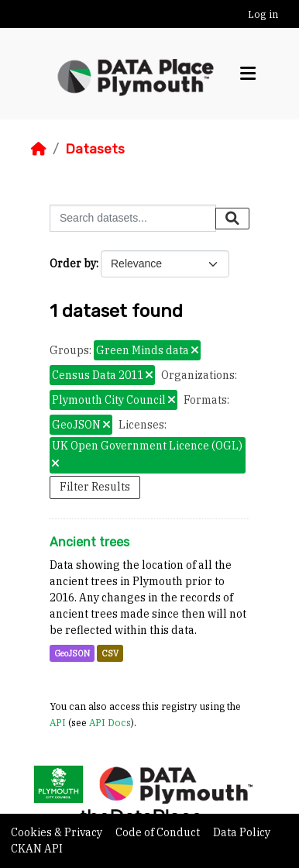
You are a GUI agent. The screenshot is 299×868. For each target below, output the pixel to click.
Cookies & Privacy (58, 832)
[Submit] (232, 219)
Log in (263, 14)
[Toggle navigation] (248, 74)
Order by (73, 263)
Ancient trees (89, 542)
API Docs (110, 722)
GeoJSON (72, 653)
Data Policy (242, 832)
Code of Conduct (159, 832)
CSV (110, 653)
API (58, 722)
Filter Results (95, 487)
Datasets (95, 149)
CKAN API (37, 849)
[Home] (39, 149)
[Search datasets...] (133, 218)
